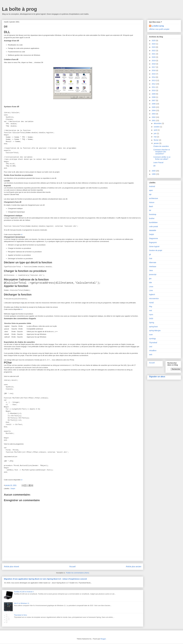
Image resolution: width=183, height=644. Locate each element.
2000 (154, 171)
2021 (154, 54)
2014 (154, 77)
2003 (154, 114)
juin (155, 133)
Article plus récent (11, 567)
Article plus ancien (134, 567)
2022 (154, 51)
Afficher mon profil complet (159, 29)
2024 (154, 44)
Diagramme (153, 238)
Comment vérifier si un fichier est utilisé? (162, 158)
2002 (154, 117)
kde (150, 283)
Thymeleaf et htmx (20, 615)
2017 (154, 67)
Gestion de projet (156, 250)
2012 (154, 84)
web (151, 355)
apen (151, 190)
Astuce (152, 202)
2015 (154, 74)
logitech (152, 294)
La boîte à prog (19, 9)
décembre (158, 123)
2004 (154, 110)
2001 (154, 120)
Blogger (103, 639)
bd (150, 210)
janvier (156, 143)
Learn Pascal (158, 162)
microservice (154, 298)
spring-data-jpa (155, 330)
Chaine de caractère (161, 146)
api (150, 194)
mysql (151, 303)
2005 (154, 107)
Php (151, 307)
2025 (154, 41)
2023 (154, 47)
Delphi (13, 489)
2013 (154, 80)
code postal (153, 226)
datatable (153, 230)
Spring (152, 323)
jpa (150, 278)
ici (22, 234)
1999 (154, 174)
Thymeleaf (153, 343)
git (150, 254)
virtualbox (153, 351)
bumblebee (153, 222)
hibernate (153, 262)
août (156, 130)
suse (151, 335)
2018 (154, 64)
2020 (154, 57)
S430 (151, 319)
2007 (154, 100)
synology (152, 339)
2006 (154, 104)
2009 (154, 94)
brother (152, 218)
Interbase (153, 267)
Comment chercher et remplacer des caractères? (162, 152)
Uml (151, 347)
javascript (153, 274)
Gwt (151, 258)
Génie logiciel (154, 246)
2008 (154, 97)
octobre (157, 127)
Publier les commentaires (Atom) (78, 573)
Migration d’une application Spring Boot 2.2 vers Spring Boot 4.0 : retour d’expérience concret (45, 579)
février (156, 140)
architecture (154, 198)
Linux (151, 287)
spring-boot (153, 327)
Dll (154, 166)
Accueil (72, 567)
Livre (151, 290)
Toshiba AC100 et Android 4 (24, 592)
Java (151, 270)
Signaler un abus (157, 377)
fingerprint (153, 242)
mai (155, 137)
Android (152, 186)
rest (150, 310)
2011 (154, 87)
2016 (154, 70)
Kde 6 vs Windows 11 (22, 604)
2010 (154, 90)
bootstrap (153, 214)
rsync (151, 314)
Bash (151, 206)
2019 (154, 61)
